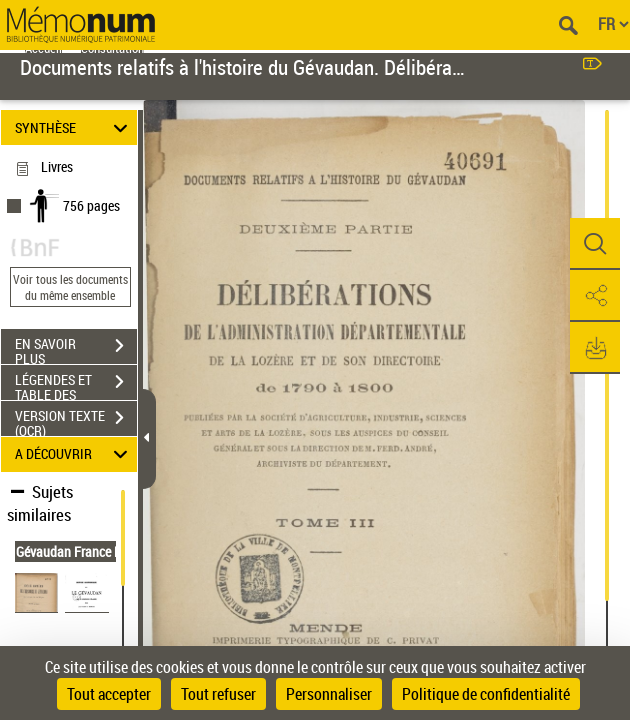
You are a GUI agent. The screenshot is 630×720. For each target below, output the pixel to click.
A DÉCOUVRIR (74, 454)
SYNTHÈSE (74, 127)
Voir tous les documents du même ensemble (70, 287)
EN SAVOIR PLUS (76, 348)
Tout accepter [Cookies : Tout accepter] (109, 694)
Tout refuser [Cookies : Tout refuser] (218, 694)
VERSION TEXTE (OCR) (76, 420)
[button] (595, 244)
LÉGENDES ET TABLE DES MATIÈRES (76, 384)
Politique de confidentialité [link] (486, 694)
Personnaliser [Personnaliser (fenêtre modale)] (329, 694)
